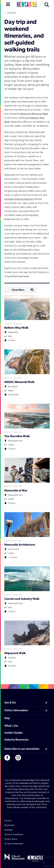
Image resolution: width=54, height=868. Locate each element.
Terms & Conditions (14, 834)
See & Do (11, 13)
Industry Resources (16, 740)
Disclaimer (9, 825)
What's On (11, 726)
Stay (7, 718)
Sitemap (8, 830)
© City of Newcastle (14, 844)
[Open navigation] (8, 4)
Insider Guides (14, 733)
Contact (8, 821)
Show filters (23, 290)
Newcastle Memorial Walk (34, 114)
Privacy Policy (11, 839)
